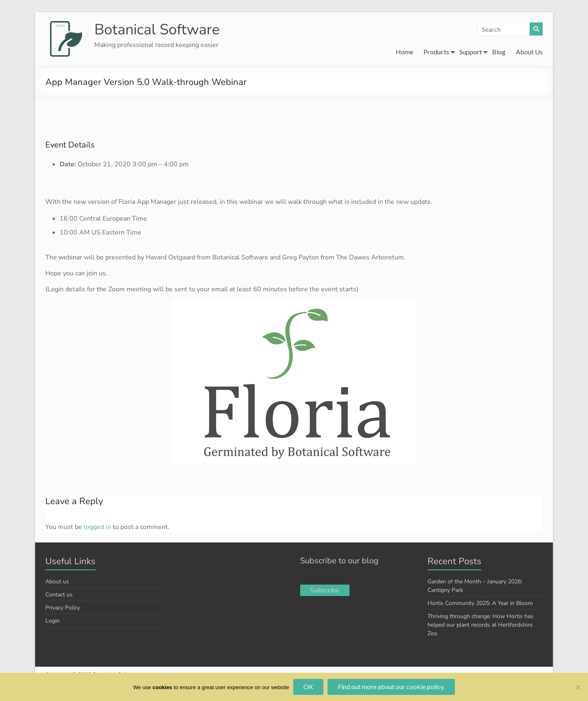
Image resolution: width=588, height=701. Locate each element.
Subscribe (325, 590)
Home (404, 52)
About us (57, 582)
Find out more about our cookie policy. (391, 686)
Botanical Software (157, 30)
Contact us (59, 595)
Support (471, 52)
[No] (578, 687)
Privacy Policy (63, 608)
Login (52, 621)
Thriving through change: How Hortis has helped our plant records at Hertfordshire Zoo (480, 625)
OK (308, 686)
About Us (529, 52)
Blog (499, 52)
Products (436, 52)
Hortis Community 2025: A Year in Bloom (480, 603)
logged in (97, 527)
